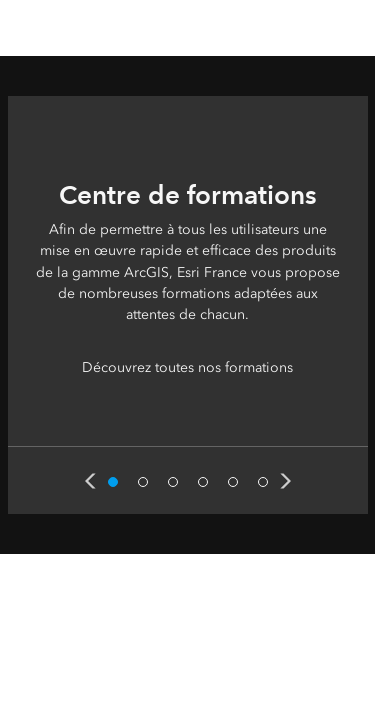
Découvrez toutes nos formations (187, 367)
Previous (90, 481)
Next (286, 481)
